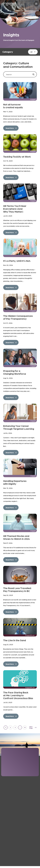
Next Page (31, 727)
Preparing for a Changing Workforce (15, 372)
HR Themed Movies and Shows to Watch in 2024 (16, 537)
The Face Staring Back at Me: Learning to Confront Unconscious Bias (18, 695)
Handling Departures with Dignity (15, 482)
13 (25, 727)
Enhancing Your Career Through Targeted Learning (19, 427)
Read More (10, 128)
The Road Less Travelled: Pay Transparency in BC (17, 589)
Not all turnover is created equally (13, 106)
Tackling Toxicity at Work (17, 157)
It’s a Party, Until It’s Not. (17, 261)
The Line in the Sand (15, 640)
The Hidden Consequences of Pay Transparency (18, 317)
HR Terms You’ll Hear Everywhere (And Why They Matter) (15, 209)
